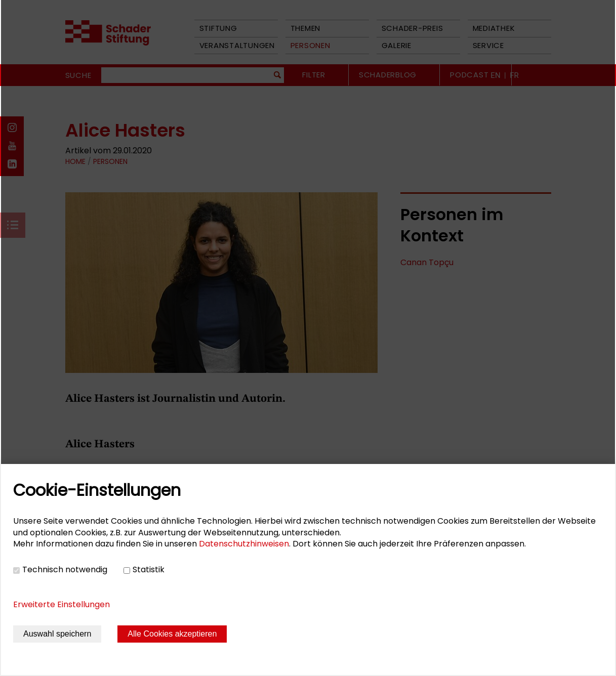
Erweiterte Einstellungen (61, 604)
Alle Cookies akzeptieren (172, 634)
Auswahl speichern (57, 634)
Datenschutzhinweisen (244, 544)
